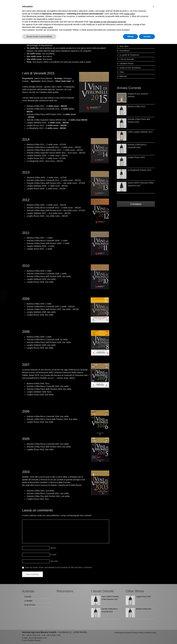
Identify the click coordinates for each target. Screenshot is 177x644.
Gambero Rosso (127, 63)
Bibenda (123, 76)
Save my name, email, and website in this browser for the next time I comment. (59, 567)
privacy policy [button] (47, 27)
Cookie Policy (150, 633)
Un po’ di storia (30, 605)
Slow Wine (124, 46)
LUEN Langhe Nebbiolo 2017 (140, 132)
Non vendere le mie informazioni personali (108, 22)
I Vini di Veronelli (127, 59)
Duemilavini (124, 51)
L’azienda (28, 597)
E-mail (53, 555)
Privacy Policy (138, 633)
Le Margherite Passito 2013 (139, 170)
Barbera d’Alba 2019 (136, 106)
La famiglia (28, 601)
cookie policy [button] (129, 14)
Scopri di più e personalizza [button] (39, 36)
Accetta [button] (147, 36)
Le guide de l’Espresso (129, 55)
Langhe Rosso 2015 (136, 157)
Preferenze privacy (123, 633)
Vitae (122, 72)
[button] (153, 7)
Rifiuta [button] (131, 36)
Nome (53, 548)
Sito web (54, 561)
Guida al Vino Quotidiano (130, 68)
